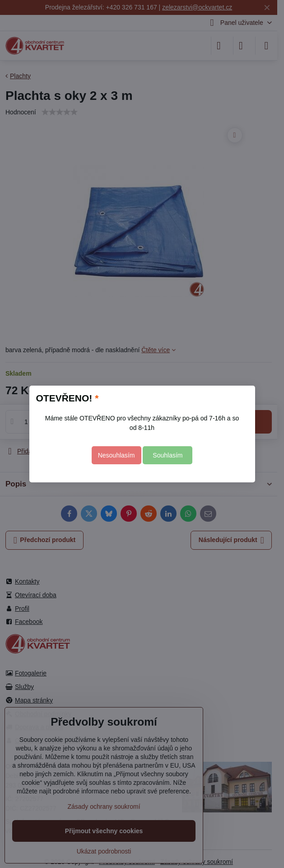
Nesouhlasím (116, 455)
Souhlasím (168, 455)
